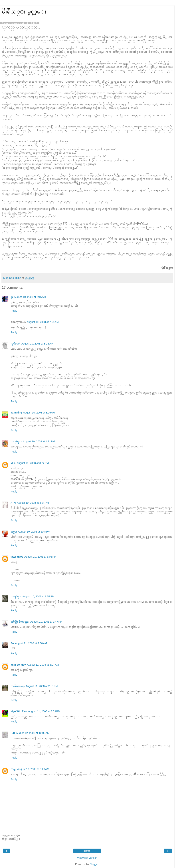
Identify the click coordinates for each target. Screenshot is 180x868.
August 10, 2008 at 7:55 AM (43, 322)
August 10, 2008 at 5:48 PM (34, 532)
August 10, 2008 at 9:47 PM (46, 622)
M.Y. (13, 463)
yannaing (16, 413)
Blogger (94, 864)
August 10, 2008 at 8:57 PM (38, 596)
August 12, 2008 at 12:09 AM (33, 733)
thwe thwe (17, 557)
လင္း (14, 532)
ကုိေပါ (15, 344)
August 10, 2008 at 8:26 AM (39, 413)
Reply (14, 311)
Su (12, 643)
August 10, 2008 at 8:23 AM (37, 344)
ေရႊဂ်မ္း (16, 441)
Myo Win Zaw (19, 711)
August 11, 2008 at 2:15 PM (42, 686)
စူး (12, 297)
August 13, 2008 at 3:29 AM (33, 769)
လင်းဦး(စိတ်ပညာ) (20, 622)
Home (87, 851)
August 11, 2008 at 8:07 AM (43, 665)
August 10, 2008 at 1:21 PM (39, 441)
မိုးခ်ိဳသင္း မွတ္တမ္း (24, 11)
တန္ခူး (13, 769)
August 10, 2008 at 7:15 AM (30, 297)
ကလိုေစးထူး (18, 686)
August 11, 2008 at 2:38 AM (31, 643)
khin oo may (18, 665)
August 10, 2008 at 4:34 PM (33, 503)
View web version (87, 858)
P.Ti (13, 733)
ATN (13, 503)
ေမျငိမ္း (16, 596)
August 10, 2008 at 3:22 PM (33, 463)
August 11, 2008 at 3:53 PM (44, 711)
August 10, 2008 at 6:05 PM (40, 557)
